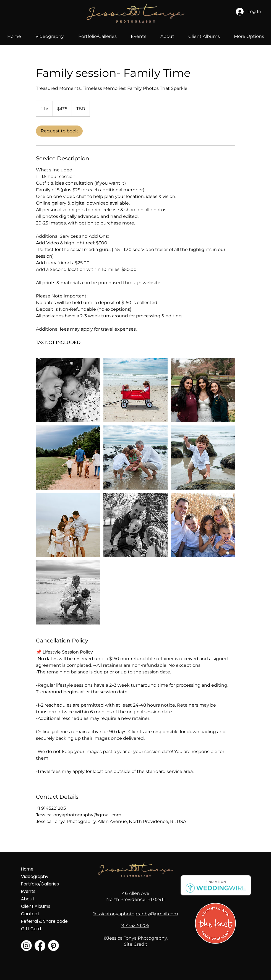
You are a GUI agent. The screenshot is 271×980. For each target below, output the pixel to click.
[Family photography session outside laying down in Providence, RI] (68, 390)
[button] (97, 36)
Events (28, 891)
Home (27, 869)
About (28, 899)
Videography (35, 876)
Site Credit (136, 944)
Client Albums (36, 906)
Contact (30, 914)
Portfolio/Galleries (40, 884)
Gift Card (31, 929)
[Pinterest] (54, 946)
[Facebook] (40, 946)
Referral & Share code (41, 921)
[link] (59, 131)
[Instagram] (26, 946)
